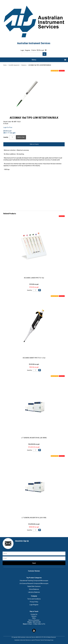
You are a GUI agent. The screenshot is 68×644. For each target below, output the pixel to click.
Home (5, 65)
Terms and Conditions (34, 599)
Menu (34, 60)
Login (22, 50)
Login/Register (34, 605)
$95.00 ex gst (7, 131)
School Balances (34, 589)
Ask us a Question (34, 620)
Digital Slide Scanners (34, 586)
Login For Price (8, 127)
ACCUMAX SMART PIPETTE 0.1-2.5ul (34, 358)
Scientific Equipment (14, 65)
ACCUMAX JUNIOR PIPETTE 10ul (34, 278)
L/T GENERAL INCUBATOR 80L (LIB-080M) (34, 438)
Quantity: (6, 137)
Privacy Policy (34, 602)
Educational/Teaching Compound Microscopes (34, 581)
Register (28, 50)
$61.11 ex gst (9, 133)
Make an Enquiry (34, 144)
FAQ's (34, 618)
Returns (34, 616)
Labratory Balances (34, 592)
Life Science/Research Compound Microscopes (34, 583)
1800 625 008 (36, 622)
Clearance (24, 65)
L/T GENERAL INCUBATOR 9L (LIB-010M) (34, 518)
